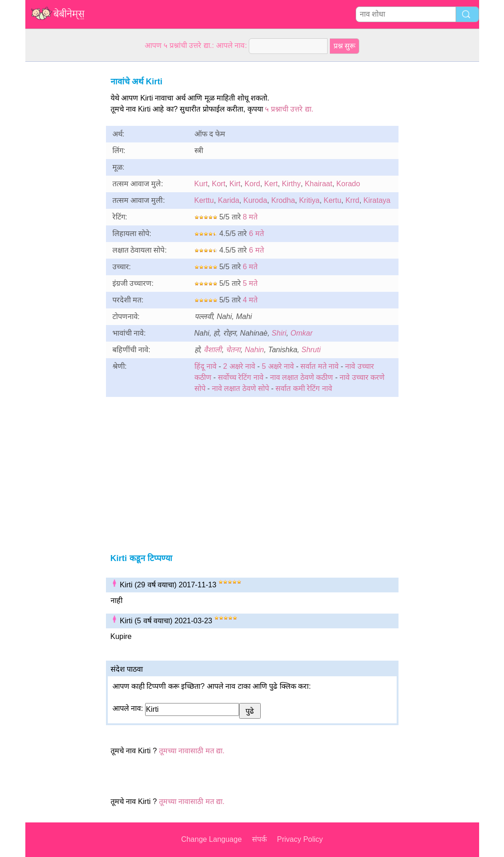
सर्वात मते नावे (319, 366)
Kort (219, 184)
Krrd (352, 200)
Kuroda (255, 200)
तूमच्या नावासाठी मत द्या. (192, 751)
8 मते (250, 217)
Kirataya (377, 200)
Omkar (301, 333)
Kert (271, 184)
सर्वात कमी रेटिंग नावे (304, 388)
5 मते (250, 283)
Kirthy (291, 184)
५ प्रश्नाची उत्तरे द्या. (289, 109)
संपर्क (259, 839)
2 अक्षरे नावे (239, 366)
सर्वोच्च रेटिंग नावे (241, 377)
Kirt (235, 184)
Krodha (283, 200)
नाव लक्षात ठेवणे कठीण (302, 377)
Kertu (333, 200)
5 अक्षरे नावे (278, 366)
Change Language (211, 839)
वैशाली (213, 350)
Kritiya (309, 200)
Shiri (279, 333)
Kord (252, 184)
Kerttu (204, 200)
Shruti (311, 350)
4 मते (250, 300)
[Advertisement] (62, 200)
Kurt (201, 184)
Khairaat (319, 184)
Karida (229, 200)
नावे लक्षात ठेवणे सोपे (240, 388)
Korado (348, 184)
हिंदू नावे (205, 366)
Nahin (254, 350)
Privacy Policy (300, 839)
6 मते (256, 233)
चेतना (233, 350)
